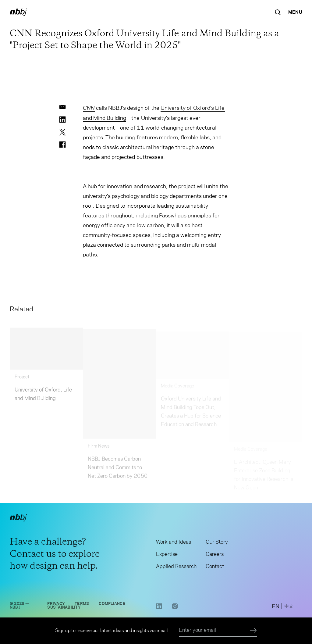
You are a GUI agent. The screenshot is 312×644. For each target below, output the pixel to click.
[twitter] (62, 132)
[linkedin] (62, 120)
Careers (215, 555)
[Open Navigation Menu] (295, 12)
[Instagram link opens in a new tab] (175, 609)
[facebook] (62, 145)
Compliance (112, 604)
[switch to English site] (276, 608)
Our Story (217, 543)
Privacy (56, 604)
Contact (215, 567)
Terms (82, 604)
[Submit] (253, 631)
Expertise (167, 555)
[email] (62, 107)
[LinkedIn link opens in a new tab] (159, 609)
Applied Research (176, 567)
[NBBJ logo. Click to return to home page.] (18, 12)
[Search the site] (278, 12)
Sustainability (64, 608)
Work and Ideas (174, 543)
